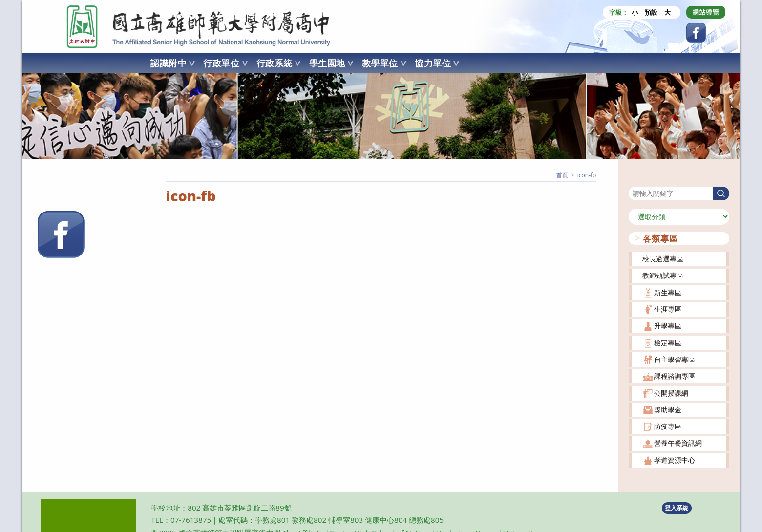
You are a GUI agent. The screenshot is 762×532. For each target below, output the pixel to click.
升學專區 (668, 326)
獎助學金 (668, 410)
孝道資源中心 (675, 460)
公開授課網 (671, 393)
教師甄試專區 (663, 275)
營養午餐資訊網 (678, 443)
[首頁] (562, 175)
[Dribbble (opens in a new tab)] (706, 12)
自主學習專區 (675, 359)
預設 (651, 12)
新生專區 (668, 292)
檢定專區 (668, 343)
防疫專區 (668, 426)
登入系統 (677, 508)
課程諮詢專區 (675, 376)
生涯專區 (668, 309)
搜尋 (635, 180)
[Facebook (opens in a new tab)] (696, 33)
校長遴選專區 (663, 259)
